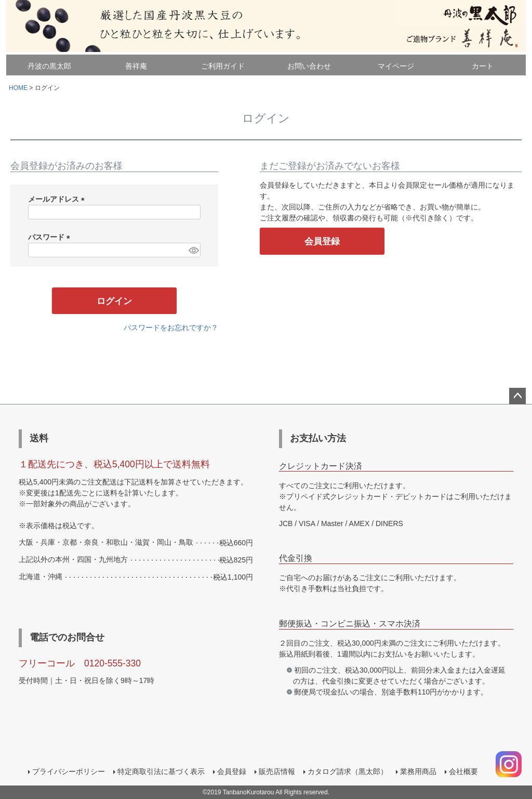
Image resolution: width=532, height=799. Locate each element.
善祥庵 (136, 66)
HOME (18, 88)
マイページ (396, 66)
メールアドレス (58, 199)
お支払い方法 (318, 438)
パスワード (51, 237)
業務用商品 (418, 771)
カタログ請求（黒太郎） (348, 771)
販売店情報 (277, 771)
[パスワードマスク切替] (193, 250)
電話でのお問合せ (67, 637)
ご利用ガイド (223, 66)
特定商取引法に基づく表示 (161, 771)
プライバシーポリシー (69, 771)
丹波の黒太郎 (49, 66)
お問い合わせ (309, 66)
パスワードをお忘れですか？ (171, 328)
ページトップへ (517, 396)
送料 (39, 438)
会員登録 (232, 771)
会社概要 (463, 771)
